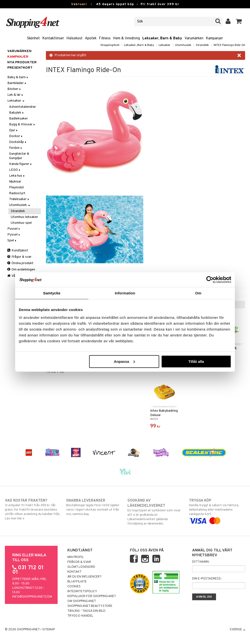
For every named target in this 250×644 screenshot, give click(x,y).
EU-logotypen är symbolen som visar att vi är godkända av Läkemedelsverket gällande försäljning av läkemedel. (156, 512)
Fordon (16, 148)
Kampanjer (214, 38)
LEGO (15, 170)
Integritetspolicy (82, 591)
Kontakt (74, 572)
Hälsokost (74, 38)
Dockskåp (18, 142)
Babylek (17, 113)
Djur (14, 130)
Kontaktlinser (53, 38)
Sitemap (49, 630)
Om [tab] (198, 293)
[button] (239, 21)
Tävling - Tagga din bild (86, 611)
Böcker (14, 89)
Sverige (237, 630)
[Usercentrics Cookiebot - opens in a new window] (210, 280)
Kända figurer (21, 164)
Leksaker (165, 45)
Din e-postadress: (207, 579)
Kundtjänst (18, 251)
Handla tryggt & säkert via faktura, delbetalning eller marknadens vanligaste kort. (217, 511)
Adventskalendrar (22, 107)
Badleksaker (18, 119)
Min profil (76, 557)
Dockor (16, 136)
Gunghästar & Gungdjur (19, 156)
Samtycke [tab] (52, 293)
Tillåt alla (196, 361)
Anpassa (124, 361)
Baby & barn (18, 77)
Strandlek (202, 45)
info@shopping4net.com (32, 597)
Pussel (14, 229)
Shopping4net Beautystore (90, 606)
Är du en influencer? (84, 577)
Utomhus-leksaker (24, 217)
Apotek (91, 38)
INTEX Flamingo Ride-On (229, 45)
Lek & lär (16, 95)
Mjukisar (15, 182)
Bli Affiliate (77, 582)
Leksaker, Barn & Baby (162, 38)
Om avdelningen (21, 270)
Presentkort (20, 68)
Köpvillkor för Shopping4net (92, 596)
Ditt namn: (201, 562)
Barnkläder (17, 83)
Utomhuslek (183, 45)
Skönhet (33, 38)
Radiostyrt (17, 193)
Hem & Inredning (126, 38)
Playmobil (16, 188)
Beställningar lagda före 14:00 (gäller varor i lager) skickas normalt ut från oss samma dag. (94, 507)
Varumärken (194, 38)
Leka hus (17, 176)
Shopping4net (110, 45)
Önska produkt (20, 263)
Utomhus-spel (21, 223)
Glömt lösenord (81, 567)
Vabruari (79, 4)
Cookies (74, 587)
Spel (12, 241)
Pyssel (14, 235)
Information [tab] (125, 293)
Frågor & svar (19, 257)
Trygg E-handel (80, 616)
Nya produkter (22, 62)
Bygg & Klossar (22, 124)
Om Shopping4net (82, 601)
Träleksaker (19, 199)
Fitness (105, 38)
